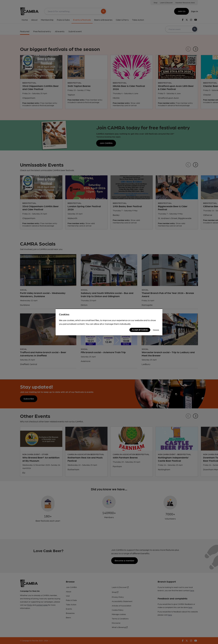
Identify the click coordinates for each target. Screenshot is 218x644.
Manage (156, 330)
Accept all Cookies (140, 330)
